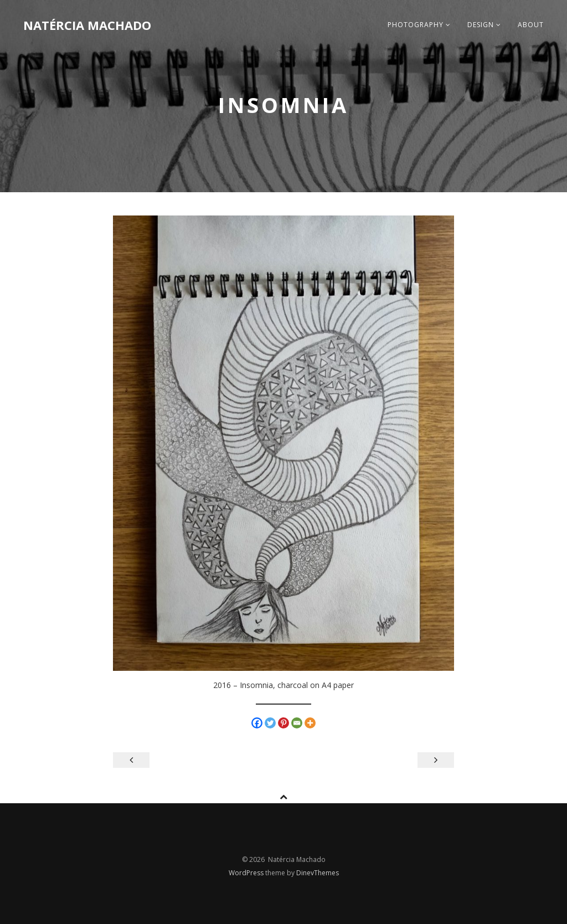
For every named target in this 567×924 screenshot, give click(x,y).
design (484, 25)
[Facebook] (257, 723)
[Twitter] (270, 723)
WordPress (247, 873)
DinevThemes (318, 873)
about (531, 25)
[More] (310, 723)
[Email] (297, 723)
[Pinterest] (283, 723)
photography (419, 25)
